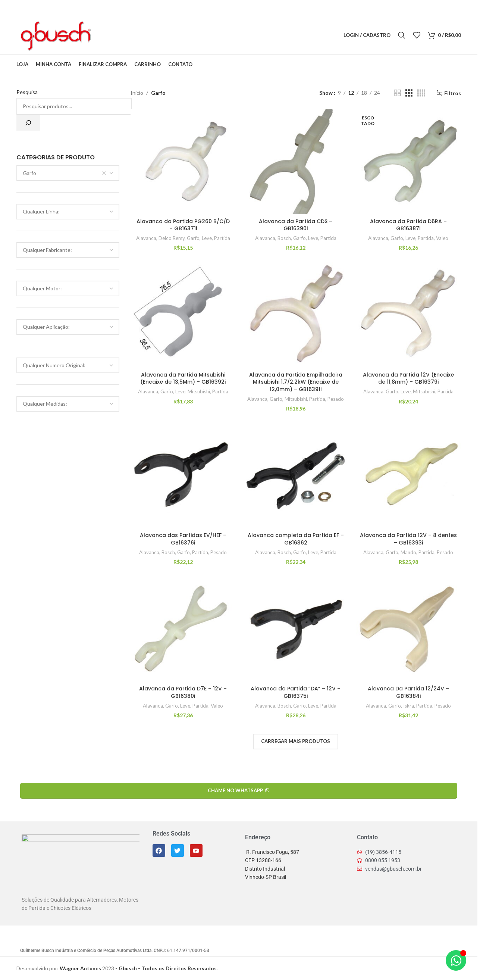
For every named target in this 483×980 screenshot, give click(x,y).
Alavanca (146, 238)
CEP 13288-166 (263, 860)
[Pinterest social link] (125, 35)
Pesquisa (27, 92)
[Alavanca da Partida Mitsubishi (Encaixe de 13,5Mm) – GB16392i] (183, 315)
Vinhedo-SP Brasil (266, 877)
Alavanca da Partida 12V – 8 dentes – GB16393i (408, 539)
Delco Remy (172, 238)
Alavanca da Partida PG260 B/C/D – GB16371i (183, 225)
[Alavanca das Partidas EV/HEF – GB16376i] (183, 476)
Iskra (409, 706)
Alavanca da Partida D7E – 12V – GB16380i (183, 692)
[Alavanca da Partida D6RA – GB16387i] (408, 162)
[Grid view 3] (409, 93)
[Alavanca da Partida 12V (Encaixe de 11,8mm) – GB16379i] (408, 315)
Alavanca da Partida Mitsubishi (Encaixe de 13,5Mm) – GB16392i (183, 378)
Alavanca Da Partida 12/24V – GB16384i (408, 692)
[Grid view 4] (421, 93)
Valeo (442, 238)
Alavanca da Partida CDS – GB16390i (296, 225)
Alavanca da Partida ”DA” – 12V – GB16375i (296, 692)
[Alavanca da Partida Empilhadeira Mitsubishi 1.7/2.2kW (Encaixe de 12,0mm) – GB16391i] (296, 315)
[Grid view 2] (397, 93)
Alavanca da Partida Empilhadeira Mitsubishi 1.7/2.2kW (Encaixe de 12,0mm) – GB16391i (296, 382)
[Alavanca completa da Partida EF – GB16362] (296, 476)
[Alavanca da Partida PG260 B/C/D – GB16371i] (183, 162)
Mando (408, 552)
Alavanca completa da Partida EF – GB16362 (296, 539)
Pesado (336, 399)
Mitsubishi (199, 391)
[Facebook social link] (106, 35)
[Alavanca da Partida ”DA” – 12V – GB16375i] (296, 629)
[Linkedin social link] (134, 35)
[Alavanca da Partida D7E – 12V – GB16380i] (183, 629)
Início (137, 93)
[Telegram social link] (143, 35)
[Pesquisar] (402, 35)
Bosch (284, 238)
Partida (222, 238)
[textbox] (68, 212)
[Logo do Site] (55, 35)
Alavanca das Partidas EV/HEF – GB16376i (183, 539)
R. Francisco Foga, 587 (272, 852)
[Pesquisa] (28, 123)
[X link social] (115, 35)
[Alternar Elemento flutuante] (456, 962)
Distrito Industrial (265, 869)
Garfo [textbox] (65, 173)
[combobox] (68, 173)
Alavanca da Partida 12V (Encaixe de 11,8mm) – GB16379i (408, 378)
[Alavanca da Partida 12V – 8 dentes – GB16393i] (408, 476)
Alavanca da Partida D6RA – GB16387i (408, 225)
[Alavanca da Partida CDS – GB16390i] (296, 162)
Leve (207, 238)
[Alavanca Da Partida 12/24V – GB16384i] (408, 629)
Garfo (193, 238)
